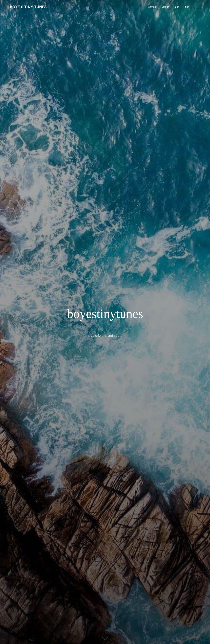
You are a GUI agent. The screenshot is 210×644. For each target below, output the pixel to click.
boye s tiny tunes (30, 7)
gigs (177, 7)
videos (165, 7)
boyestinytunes (105, 314)
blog (187, 7)
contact (152, 7)
